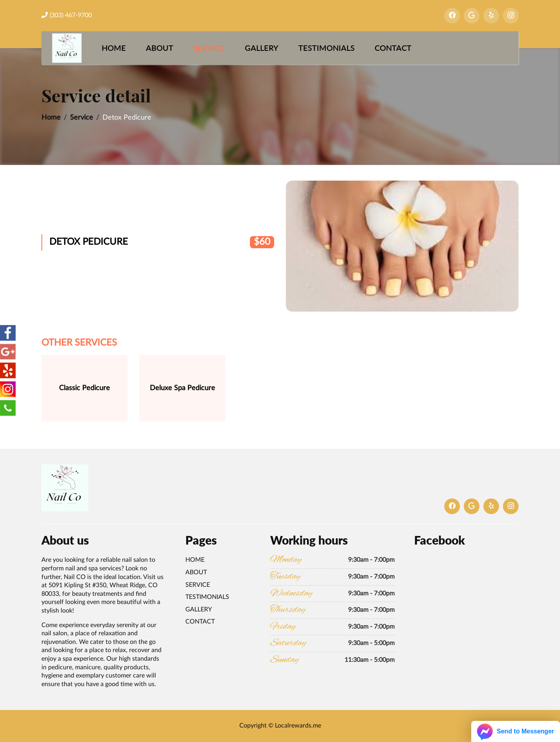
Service (209, 48)
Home (114, 48)
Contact (393, 48)
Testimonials (327, 48)
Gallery (262, 48)
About (160, 48)
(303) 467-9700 (67, 15)
